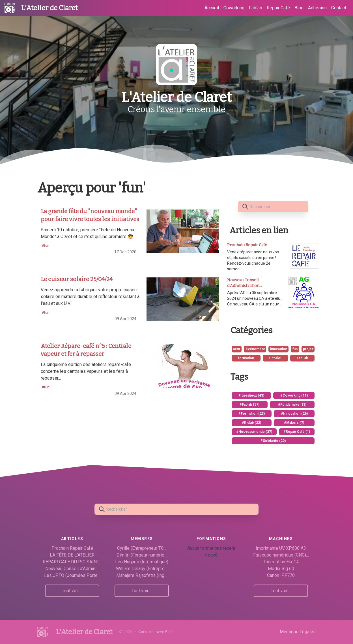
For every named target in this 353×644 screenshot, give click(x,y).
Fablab (256, 8)
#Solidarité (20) (273, 441)
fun (295, 349)
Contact (339, 8)
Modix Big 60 (281, 569)
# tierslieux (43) (251, 395)
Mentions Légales (298, 632)
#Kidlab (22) (251, 423)
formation (246, 358)
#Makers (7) (294, 423)
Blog (299, 8)
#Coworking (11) (294, 395)
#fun (46, 246)
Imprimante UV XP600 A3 (281, 548)
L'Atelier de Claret (49, 8)
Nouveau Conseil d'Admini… (72, 569)
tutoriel (275, 358)
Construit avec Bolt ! (156, 632)
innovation (279, 349)
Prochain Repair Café (72, 548)
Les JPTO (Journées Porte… (72, 575)
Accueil (212, 8)
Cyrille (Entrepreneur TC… (142, 548)
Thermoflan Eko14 (281, 562)
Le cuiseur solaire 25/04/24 (77, 279)
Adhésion (317, 8)
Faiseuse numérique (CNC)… (281, 555)
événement (255, 349)
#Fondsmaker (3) (292, 405)
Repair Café (278, 8)
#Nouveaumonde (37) (254, 432)
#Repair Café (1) (297, 432)
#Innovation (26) (294, 414)
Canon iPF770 (281, 575)
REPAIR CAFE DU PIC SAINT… (72, 562)
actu (236, 349)
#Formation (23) (252, 414)
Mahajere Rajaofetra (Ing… (142, 575)
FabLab (302, 358)
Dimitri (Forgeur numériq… (142, 555)
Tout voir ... (72, 591)
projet (308, 349)
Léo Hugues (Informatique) (142, 562)
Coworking (234, 8)
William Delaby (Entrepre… (142, 569)
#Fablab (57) (249, 405)
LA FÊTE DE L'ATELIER (72, 555)
